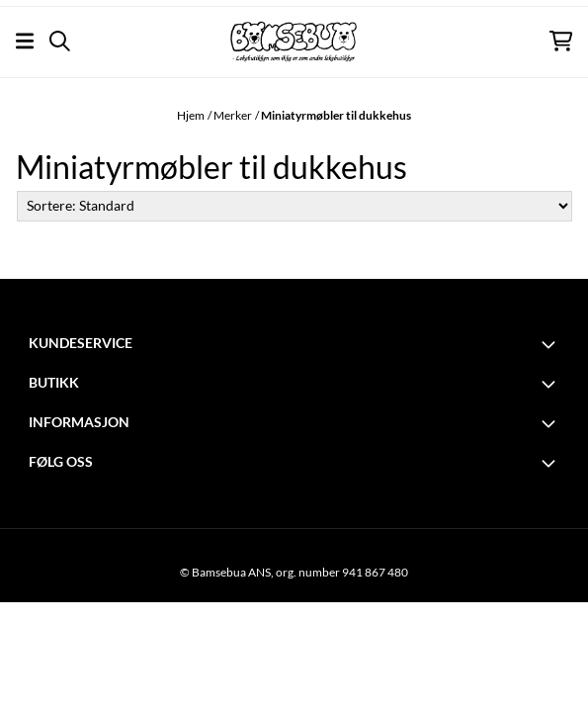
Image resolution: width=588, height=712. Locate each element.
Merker (233, 115)
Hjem (191, 115)
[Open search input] (60, 41)
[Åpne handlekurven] (561, 41)
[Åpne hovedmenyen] (25, 41)
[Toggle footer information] (551, 344)
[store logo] (294, 42)
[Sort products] (294, 206)
